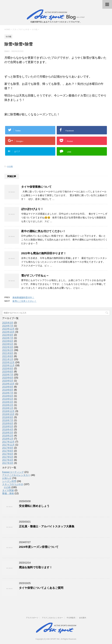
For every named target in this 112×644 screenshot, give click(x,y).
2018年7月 (8, 420)
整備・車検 (8, 493)
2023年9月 (8, 335)
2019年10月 (8, 384)
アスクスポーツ (32, 618)
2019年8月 (8, 390)
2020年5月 (8, 381)
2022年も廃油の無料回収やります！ (44, 253)
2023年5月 (8, 344)
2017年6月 (8, 454)
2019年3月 (8, 402)
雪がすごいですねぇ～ (35, 276)
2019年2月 (8, 405)
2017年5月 (8, 457)
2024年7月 (8, 326)
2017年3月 (8, 463)
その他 (10, 166)
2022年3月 (8, 347)
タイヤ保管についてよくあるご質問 (41, 588)
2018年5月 (8, 426)
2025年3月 (8, 323)
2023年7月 (8, 338)
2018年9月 (8, 417)
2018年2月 (8, 436)
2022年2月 (8, 350)
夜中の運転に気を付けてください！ (43, 231)
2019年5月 (8, 399)
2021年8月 (8, 356)
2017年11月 (8, 445)
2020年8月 (8, 372)
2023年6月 (8, 341)
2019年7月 (8, 393)
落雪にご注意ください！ (24, 301)
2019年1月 (8, 408)
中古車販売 (71, 618)
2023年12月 (8, 329)
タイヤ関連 (8, 490)
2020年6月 (8, 378)
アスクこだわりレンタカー (16, 475)
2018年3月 (8, 433)
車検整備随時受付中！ (23, 297)
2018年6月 (8, 423)
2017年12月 (8, 442)
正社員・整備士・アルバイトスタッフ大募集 (47, 526)
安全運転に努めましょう (34, 506)
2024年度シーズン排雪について (39, 547)
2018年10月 (8, 414)
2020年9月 (8, 368)
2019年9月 (8, 387)
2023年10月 (8, 332)
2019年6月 (8, 396)
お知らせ (7, 478)
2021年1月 (8, 359)
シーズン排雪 (9, 481)
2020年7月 (8, 375)
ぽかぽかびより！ (32, 209)
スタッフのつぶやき (13, 484)
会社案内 (83, 618)
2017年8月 (8, 451)
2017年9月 (8, 448)
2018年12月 (8, 411)
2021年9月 (8, 353)
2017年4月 (8, 460)
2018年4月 (8, 430)
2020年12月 (8, 362)
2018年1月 (8, 439)
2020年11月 (8, 365)
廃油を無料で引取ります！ (36, 567)
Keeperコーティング (13, 472)
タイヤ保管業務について (36, 187)
